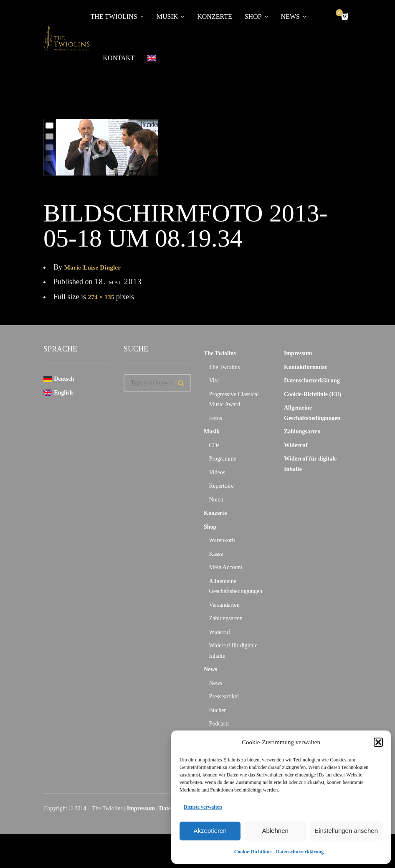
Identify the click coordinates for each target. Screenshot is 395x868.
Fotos (216, 419)
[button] (378, 742)
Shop (210, 527)
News (210, 670)
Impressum (298, 354)
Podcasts (219, 724)
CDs (214, 446)
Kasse (216, 554)
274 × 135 (103, 297)
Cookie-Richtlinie (253, 852)
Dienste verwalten (203, 807)
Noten (216, 500)
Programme (223, 459)
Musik (212, 432)
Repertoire (222, 487)
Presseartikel (224, 697)
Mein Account (226, 568)
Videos (217, 473)
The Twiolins (220, 354)
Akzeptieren (210, 831)
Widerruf (220, 633)
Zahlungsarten (226, 619)
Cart (341, 14)
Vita (214, 381)
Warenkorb (222, 541)
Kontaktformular (306, 368)
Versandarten (224, 605)
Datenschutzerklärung (300, 852)
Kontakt (119, 58)
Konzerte (215, 514)
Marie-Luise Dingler (97, 267)
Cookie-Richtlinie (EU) (313, 395)
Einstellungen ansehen (346, 831)
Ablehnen (275, 831)
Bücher (218, 711)
